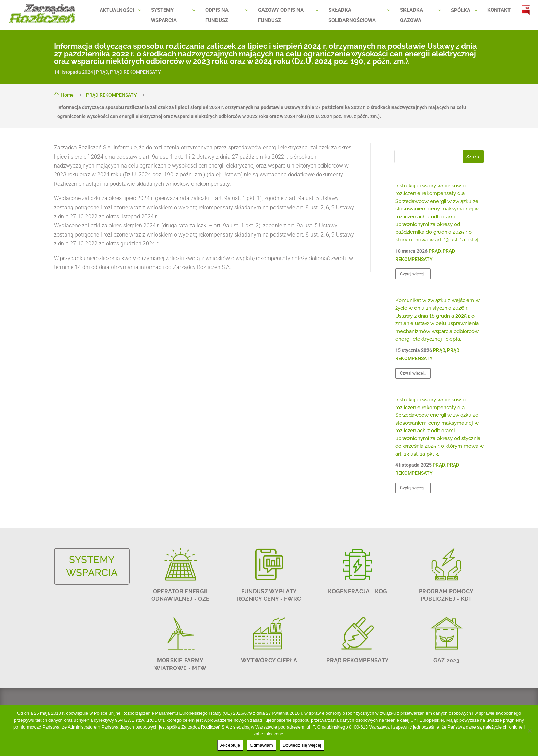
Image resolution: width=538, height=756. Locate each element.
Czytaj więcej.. (413, 274)
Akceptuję (230, 745)
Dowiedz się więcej (302, 745)
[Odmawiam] (529, 731)
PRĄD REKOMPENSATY (136, 72)
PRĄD (102, 72)
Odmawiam (261, 745)
